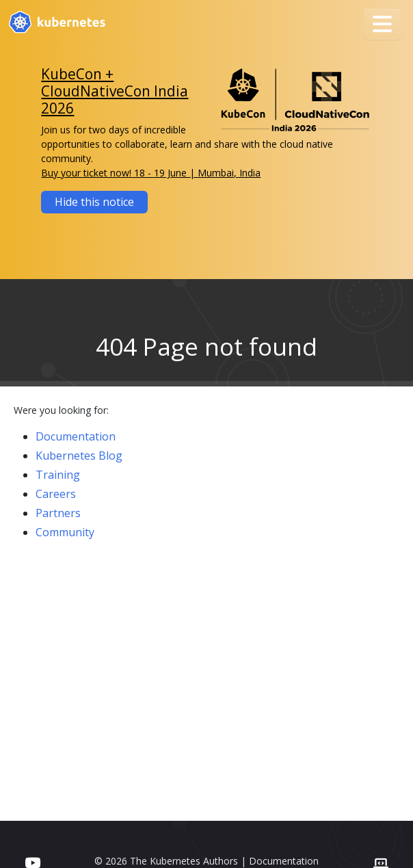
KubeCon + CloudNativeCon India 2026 (115, 91)
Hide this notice (94, 202)
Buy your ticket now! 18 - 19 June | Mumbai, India (151, 173)
